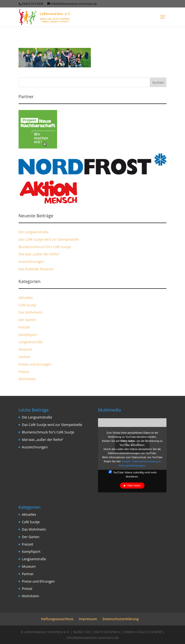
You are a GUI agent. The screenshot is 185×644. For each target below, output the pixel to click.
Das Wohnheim (31, 312)
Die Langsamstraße (34, 232)
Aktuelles (26, 298)
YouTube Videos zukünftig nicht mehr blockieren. (133, 474)
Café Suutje (27, 305)
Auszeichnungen (31, 261)
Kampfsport (28, 335)
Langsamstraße (31, 342)
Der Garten (27, 320)
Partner (24, 357)
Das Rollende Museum (36, 269)
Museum (25, 349)
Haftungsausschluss (57, 619)
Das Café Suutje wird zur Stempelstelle (49, 239)
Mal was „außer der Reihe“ (39, 254)
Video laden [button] (134, 485)
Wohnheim (27, 379)
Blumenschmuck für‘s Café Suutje (45, 247)
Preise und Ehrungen (35, 364)
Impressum (88, 619)
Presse (24, 372)
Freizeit (24, 327)
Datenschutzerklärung (120, 619)
